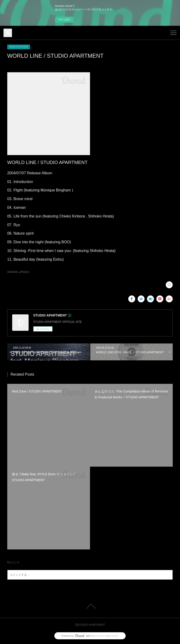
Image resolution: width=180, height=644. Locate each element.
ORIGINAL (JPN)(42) (18, 272)
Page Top (90, 606)
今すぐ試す (64, 20)
